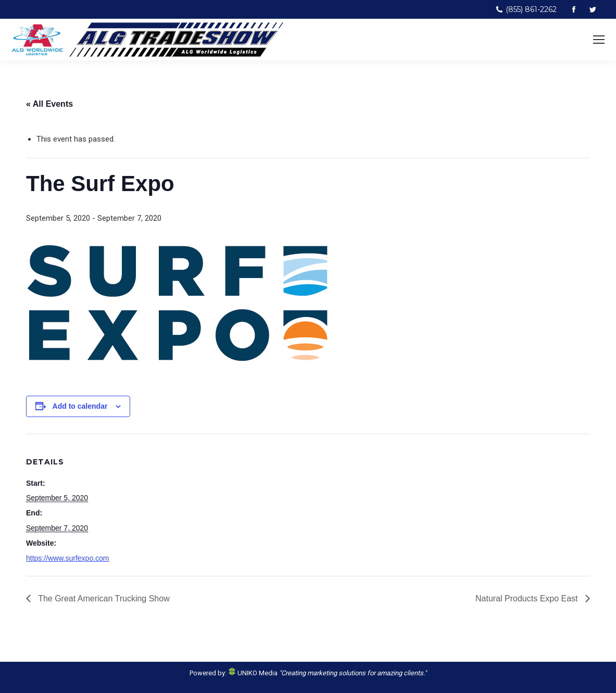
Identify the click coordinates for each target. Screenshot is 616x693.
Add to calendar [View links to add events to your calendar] (80, 406)
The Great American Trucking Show (103, 598)
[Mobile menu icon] (599, 40)
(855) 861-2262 (526, 9)
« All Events (49, 104)
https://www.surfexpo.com (68, 558)
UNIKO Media (253, 673)
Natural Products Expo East (528, 598)
